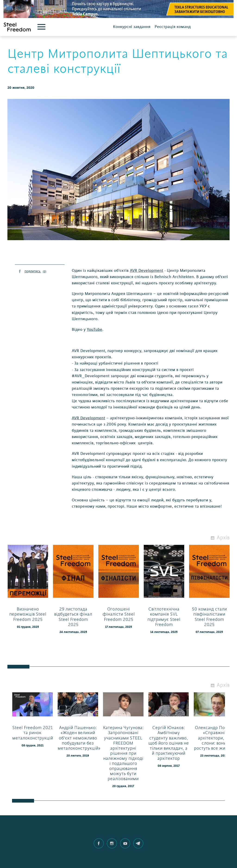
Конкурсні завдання (132, 27)
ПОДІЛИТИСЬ (35, 271)
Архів (223, 538)
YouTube (95, 330)
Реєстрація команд (173, 27)
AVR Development (147, 271)
